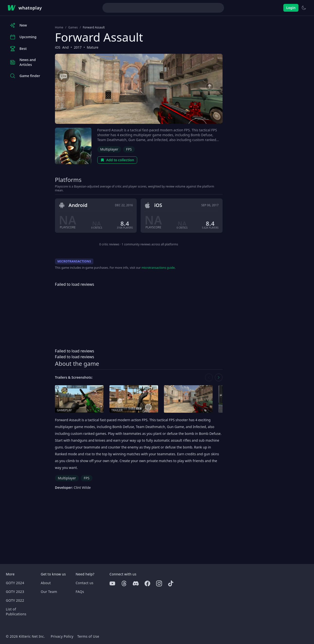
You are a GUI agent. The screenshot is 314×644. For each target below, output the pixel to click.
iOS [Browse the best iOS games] (58, 47)
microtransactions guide (158, 268)
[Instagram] (159, 583)
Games (73, 27)
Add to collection (117, 160)
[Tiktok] (171, 583)
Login (291, 8)
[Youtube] (112, 583)
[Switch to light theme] (304, 8)
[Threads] (124, 583)
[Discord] (136, 583)
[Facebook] (147, 583)
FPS (129, 149)
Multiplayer (109, 149)
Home (59, 27)
